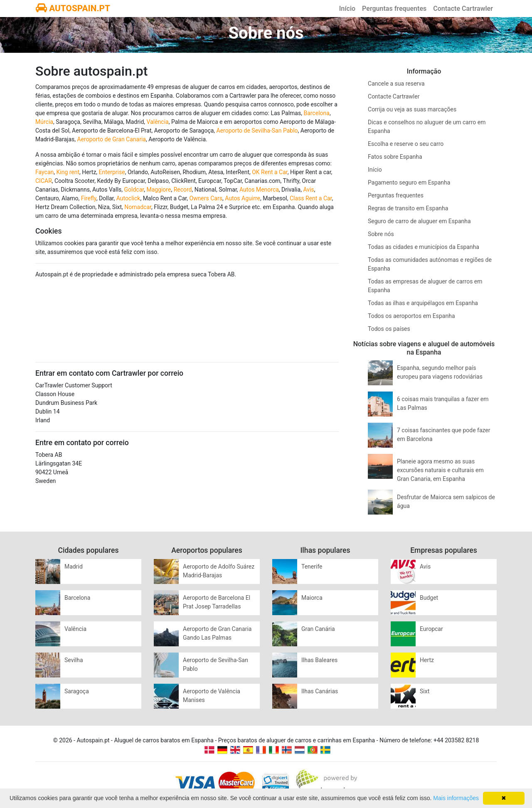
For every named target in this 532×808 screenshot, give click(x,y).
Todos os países (389, 329)
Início (347, 9)
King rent (68, 172)
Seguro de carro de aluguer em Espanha (419, 221)
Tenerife (312, 567)
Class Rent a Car (311, 198)
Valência (158, 122)
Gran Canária (318, 629)
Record (183, 190)
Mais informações (456, 798)
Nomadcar (138, 207)
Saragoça (77, 691)
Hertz (427, 660)
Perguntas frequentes (394, 9)
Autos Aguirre (243, 198)
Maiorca (312, 598)
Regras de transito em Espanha (408, 208)
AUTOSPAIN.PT (73, 8)
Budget (429, 598)
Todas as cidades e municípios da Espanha (424, 247)
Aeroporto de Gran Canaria (112, 139)
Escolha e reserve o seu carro (406, 144)
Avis (308, 190)
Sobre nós (381, 234)
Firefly (89, 198)
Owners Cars (206, 198)
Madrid (74, 567)
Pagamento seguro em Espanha (409, 182)
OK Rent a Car (270, 172)
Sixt (425, 691)
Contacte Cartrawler (463, 9)
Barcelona (316, 113)
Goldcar (134, 190)
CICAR (44, 181)
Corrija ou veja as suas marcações (412, 109)
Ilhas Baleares (319, 660)
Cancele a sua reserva (396, 84)
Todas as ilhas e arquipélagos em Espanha (423, 303)
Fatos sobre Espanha (395, 157)
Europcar (431, 629)
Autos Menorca (259, 190)
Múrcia (44, 122)
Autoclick (128, 198)
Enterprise (112, 172)
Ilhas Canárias (320, 691)
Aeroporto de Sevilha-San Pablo (257, 131)
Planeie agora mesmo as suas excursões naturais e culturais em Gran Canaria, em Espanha (440, 470)
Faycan (44, 172)
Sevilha (74, 660)
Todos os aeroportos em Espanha (411, 316)
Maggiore (159, 190)
